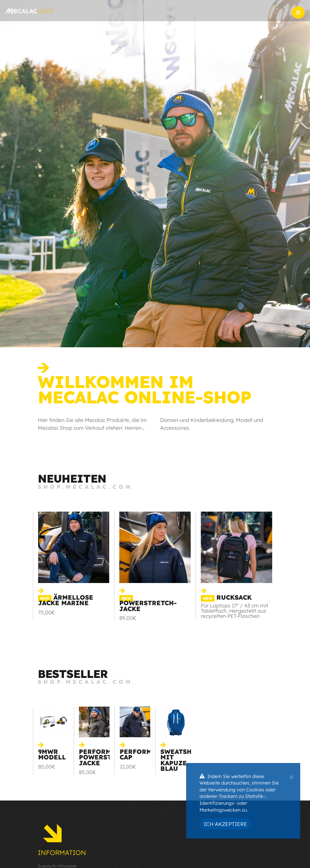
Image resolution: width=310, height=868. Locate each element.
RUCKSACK (226, 597)
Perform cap (136, 754)
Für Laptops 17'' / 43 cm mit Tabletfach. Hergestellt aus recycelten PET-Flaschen (235, 611)
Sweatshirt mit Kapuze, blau (182, 760)
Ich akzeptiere (225, 824)
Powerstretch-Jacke (148, 604)
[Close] (292, 776)
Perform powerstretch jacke (106, 757)
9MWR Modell (52, 754)
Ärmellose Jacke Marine (66, 600)
